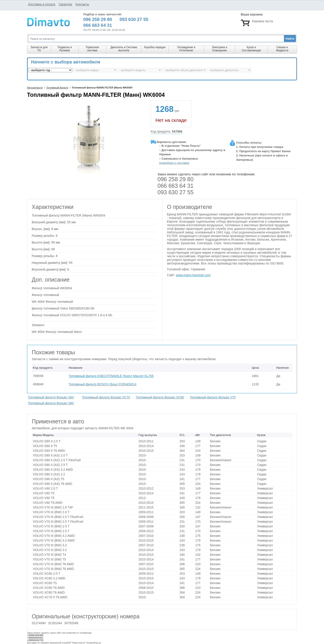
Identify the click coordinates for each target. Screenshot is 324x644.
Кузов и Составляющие (251, 49)
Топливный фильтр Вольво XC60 (160, 397)
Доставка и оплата (42, 4)
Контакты (82, 4)
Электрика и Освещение (219, 49)
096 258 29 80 (175, 179)
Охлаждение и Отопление (186, 49)
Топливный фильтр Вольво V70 (213, 397)
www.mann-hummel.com (193, 275)
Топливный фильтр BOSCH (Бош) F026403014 (102, 384)
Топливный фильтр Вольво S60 (51, 397)
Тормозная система (92, 49)
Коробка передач (155, 47)
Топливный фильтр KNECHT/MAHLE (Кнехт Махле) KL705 (111, 376)
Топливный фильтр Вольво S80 (51, 403)
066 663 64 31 (175, 186)
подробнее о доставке (174, 163)
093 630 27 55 (175, 192)
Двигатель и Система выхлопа (124, 49)
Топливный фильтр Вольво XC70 (106, 397)
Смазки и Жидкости (282, 49)
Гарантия (65, 4)
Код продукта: (167, 132)
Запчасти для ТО (39, 49)
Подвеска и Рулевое (65, 49)
